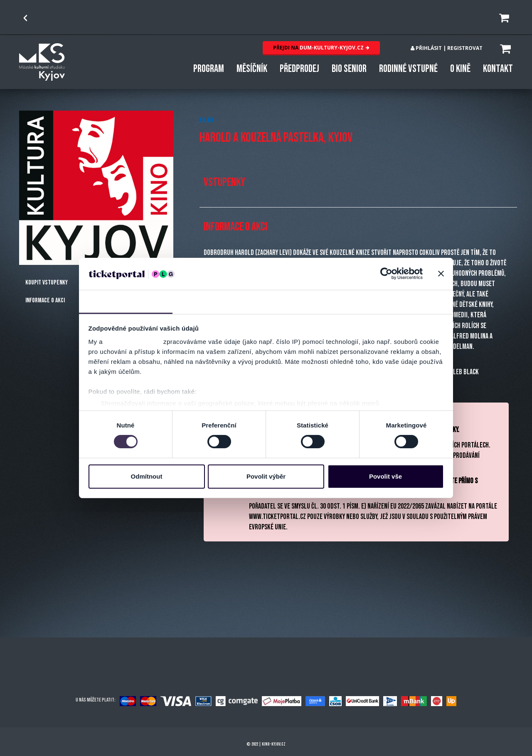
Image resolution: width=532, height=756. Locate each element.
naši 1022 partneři (133, 342)
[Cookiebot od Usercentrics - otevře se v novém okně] (386, 274)
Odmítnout (147, 476)
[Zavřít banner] (441, 274)
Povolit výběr (266, 476)
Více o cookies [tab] (406, 301)
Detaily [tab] (219, 301)
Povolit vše (385, 476)
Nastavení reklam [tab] (313, 301)
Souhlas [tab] (126, 301)
